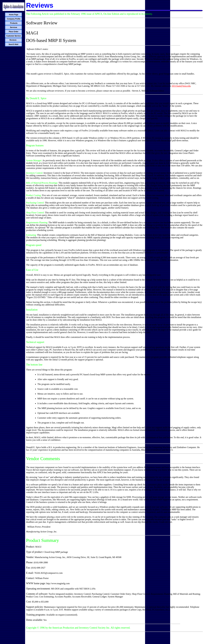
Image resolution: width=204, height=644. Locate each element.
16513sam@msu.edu (181, 86)
